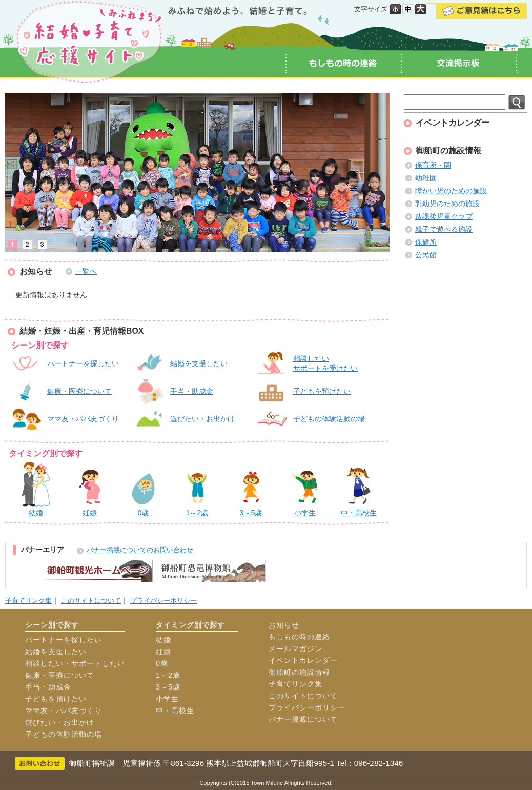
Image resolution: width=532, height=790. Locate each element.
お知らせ (284, 625)
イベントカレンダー (303, 660)
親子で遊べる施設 (444, 229)
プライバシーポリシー (163, 601)
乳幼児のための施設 (447, 204)
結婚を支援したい (199, 363)
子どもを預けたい (322, 391)
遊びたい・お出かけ (202, 419)
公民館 (426, 255)
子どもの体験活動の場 (329, 419)
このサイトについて (91, 601)
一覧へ (86, 271)
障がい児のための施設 (451, 191)
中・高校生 (175, 711)
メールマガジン (295, 649)
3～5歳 (168, 687)
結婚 (163, 640)
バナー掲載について (303, 719)
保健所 (426, 242)
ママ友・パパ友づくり (83, 419)
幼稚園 (426, 178)
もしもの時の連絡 (299, 637)
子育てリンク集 (28, 601)
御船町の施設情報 (299, 672)
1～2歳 (168, 675)
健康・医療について (79, 391)
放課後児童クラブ (444, 216)
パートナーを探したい (83, 363)
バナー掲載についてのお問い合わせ (140, 550)
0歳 (162, 663)
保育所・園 (433, 165)
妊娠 (163, 652)
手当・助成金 (192, 391)
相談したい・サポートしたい (75, 663)
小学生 (167, 699)
